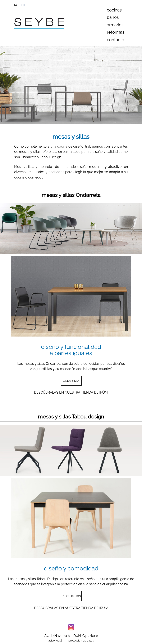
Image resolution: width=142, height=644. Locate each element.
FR (23, 5)
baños (113, 17)
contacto (116, 40)
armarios (115, 25)
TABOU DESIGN (71, 596)
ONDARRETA (71, 381)
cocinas (114, 10)
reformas (116, 32)
